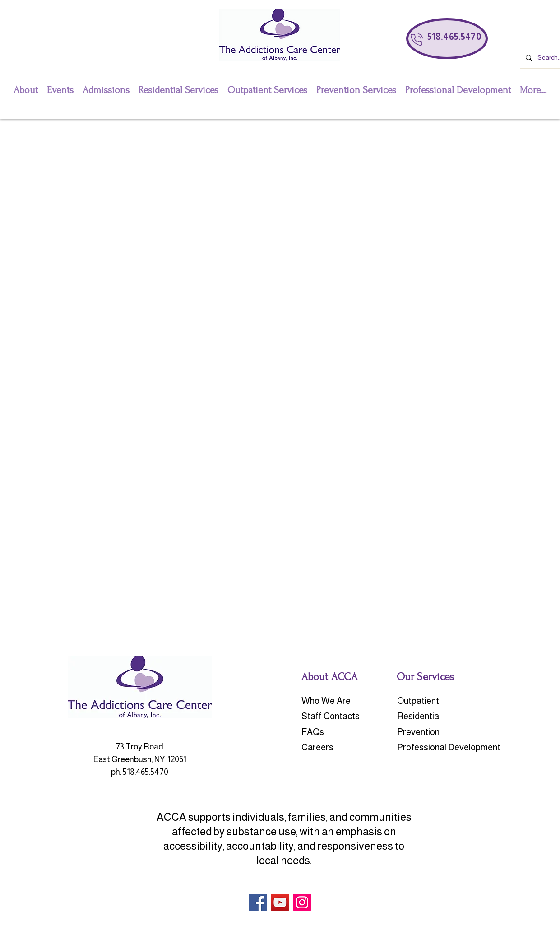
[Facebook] (258, 902)
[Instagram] (302, 902)
